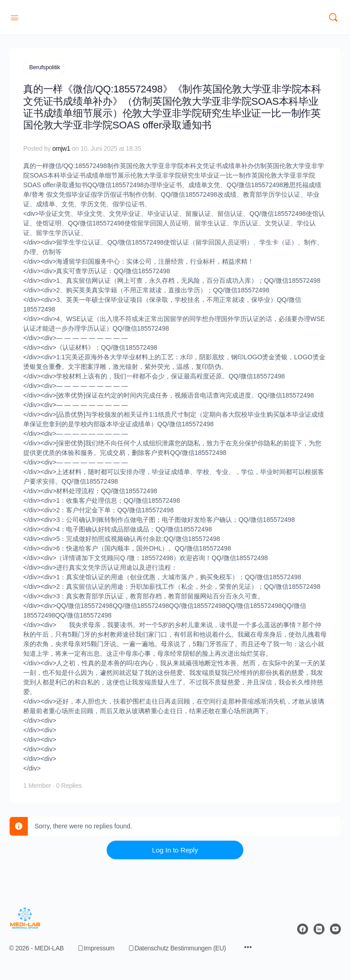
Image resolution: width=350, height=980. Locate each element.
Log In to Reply (175, 850)
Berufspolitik (45, 67)
